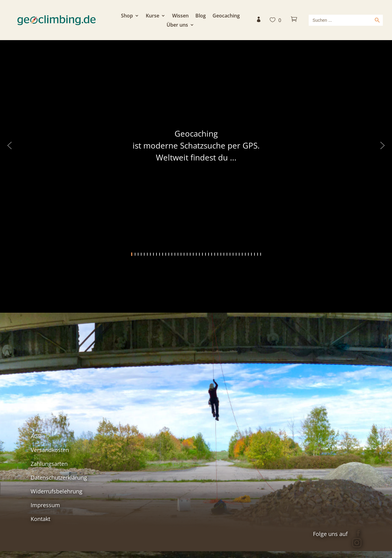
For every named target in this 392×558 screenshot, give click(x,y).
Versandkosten (50, 450)
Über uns (177, 25)
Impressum (45, 505)
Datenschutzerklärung (59, 477)
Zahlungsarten (49, 464)
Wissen (180, 16)
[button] (9, 145)
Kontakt (40, 519)
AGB (36, 436)
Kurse (153, 16)
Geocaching (226, 16)
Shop (127, 16)
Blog (201, 16)
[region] (196, 156)
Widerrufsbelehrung (57, 491)
